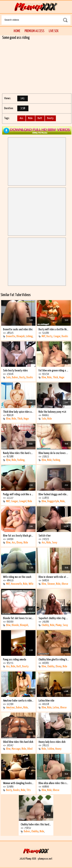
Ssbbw (51, 749)
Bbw (44, 377)
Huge (62, 377)
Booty (50, 118)
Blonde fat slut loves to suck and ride (18, 618)
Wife (31, 584)
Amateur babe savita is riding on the (18, 701)
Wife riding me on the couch (17, 577)
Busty (49, 336)
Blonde (15, 625)
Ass (21, 118)
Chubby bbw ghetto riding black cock (54, 660)
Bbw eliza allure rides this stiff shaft (54, 783)
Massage (16, 749)
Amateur (10, 708)
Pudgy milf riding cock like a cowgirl (18, 494)
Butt (40, 118)
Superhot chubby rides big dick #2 (54, 618)
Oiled (30, 749)
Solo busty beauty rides (15, 371)
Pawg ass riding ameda (15, 660)
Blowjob (21, 336)
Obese (65, 584)
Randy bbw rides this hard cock (18, 453)
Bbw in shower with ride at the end (54, 577)
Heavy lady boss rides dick (52, 742)
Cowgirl (23, 501)
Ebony (19, 543)
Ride (30, 118)
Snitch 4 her (45, 536)
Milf (43, 336)
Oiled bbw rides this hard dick (18, 742)
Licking (29, 336)
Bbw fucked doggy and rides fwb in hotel (54, 494)
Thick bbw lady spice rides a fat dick (18, 412)
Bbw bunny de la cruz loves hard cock (54, 453)
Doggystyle (53, 501)
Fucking (21, 460)
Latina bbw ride (46, 701)
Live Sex (54, 31)
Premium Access (34, 31)
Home (17, 31)
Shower (51, 584)
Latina (56, 708)
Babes (15, 377)
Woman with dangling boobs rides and (18, 783)
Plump (59, 625)
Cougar (57, 336)
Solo (8, 377)
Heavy (58, 749)
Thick (55, 377)
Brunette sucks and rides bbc (18, 329)
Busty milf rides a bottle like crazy (54, 329)
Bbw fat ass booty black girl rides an (18, 536)
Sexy (55, 543)
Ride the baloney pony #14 (52, 412)
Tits (29, 790)
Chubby (45, 625)
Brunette (11, 336)
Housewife (16, 584)
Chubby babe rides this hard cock (36, 825)
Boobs (65, 336)
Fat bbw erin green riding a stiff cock (54, 371)
